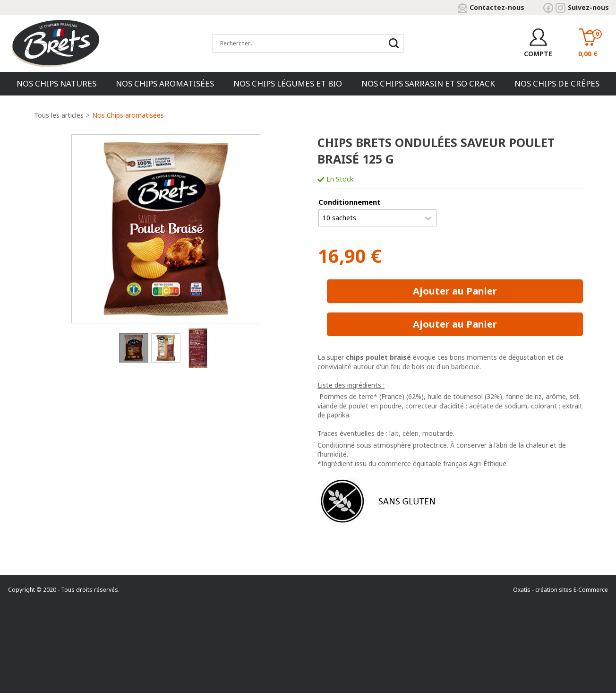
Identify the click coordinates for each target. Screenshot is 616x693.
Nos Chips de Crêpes (557, 83)
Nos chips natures (56, 83)
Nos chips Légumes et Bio (288, 83)
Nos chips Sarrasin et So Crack (428, 83)
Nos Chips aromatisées (165, 83)
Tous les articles (59, 115)
